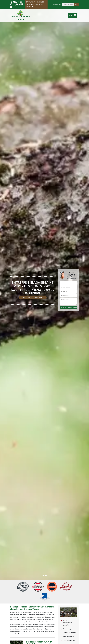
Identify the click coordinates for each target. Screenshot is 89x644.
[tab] (44, 322)
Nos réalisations (33, 297)
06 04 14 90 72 (17, 6)
